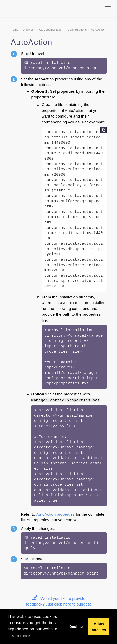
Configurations (77, 30)
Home (15, 30)
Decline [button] (76, 627)
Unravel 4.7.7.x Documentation (43, 30)
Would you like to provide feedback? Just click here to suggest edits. (58, 604)
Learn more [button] (19, 636)
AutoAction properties (56, 514)
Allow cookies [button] (99, 627)
